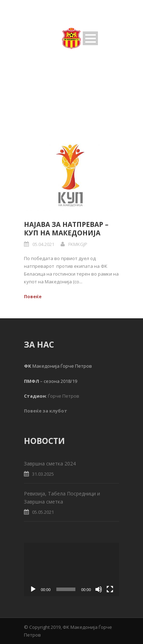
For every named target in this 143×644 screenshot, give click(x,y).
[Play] (33, 589)
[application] (71, 570)
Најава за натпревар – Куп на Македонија (66, 229)
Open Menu (90, 38)
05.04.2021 (43, 244)
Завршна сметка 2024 (50, 464)
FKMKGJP (78, 244)
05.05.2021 (43, 512)
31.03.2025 (43, 474)
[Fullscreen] (110, 589)
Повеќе (33, 296)
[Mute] (99, 589)
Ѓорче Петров (64, 396)
